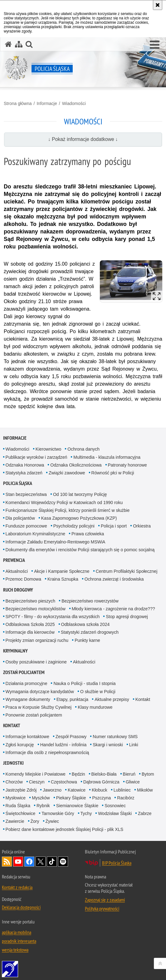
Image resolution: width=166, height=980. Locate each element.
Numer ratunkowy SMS (115, 737)
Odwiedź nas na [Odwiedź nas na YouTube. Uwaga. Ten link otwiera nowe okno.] (18, 862)
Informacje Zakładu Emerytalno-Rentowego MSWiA (56, 542)
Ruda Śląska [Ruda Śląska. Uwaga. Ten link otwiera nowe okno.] (18, 806)
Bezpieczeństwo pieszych (31, 601)
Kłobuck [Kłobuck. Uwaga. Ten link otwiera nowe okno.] (100, 790)
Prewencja (14, 560)
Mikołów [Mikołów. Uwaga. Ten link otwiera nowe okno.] (145, 790)
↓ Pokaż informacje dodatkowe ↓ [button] (83, 139)
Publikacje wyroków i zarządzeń (37, 457)
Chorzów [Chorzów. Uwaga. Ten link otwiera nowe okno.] (14, 782)
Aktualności (17, 571)
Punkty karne (87, 640)
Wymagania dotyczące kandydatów (40, 692)
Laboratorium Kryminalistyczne (35, 534)
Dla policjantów (20, 518)
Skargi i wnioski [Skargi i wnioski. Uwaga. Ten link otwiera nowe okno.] (108, 745)
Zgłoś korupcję (20, 745)
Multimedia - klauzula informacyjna (107, 457)
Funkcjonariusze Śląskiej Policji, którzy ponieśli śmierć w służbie (68, 510)
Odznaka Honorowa (25, 465)
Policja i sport (114, 526)
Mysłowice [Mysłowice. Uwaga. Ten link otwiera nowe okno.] (16, 798)
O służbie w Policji (98, 692)
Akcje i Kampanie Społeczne (62, 571)
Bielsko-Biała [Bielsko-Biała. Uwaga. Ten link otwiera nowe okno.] (104, 774)
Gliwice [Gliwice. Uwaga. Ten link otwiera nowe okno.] (133, 782)
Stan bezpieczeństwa (26, 494)
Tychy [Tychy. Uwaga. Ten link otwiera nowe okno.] (86, 813)
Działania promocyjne (27, 683)
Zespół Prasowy (71, 737)
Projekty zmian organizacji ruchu (37, 640)
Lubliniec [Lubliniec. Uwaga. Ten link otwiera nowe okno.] (122, 790)
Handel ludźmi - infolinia (63, 745)
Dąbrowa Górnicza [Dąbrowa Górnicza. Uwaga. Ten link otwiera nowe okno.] (101, 782)
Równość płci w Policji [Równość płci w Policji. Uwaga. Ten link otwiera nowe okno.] (113, 473)
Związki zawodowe (67, 473)
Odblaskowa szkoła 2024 (85, 624)
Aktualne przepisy (112, 699)
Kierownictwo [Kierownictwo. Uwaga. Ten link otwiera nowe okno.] (48, 449)
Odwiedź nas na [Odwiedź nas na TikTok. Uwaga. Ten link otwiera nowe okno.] (52, 862)
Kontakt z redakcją (17, 887)
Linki (134, 745)
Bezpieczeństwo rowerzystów (90, 601)
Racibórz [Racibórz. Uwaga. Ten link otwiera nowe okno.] (126, 798)
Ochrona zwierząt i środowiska (114, 579)
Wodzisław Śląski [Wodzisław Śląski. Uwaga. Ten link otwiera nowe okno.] (115, 813)
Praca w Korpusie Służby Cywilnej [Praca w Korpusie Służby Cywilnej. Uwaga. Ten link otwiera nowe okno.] (39, 707)
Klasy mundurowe (95, 707)
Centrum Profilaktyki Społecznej (127, 571)
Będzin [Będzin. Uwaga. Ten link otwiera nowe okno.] (78, 774)
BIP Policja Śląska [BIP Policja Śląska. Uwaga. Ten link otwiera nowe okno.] (117, 863)
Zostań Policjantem (24, 672)
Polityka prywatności (102, 908)
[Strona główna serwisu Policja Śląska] (8, 44)
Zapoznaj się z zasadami (105, 900)
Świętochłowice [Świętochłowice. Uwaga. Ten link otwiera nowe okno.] (21, 813)
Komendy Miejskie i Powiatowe (36, 774)
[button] (155, 45)
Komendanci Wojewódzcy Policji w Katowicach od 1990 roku (64, 502)
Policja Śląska (18, 483)
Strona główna (18, 103)
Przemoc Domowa (23, 579)
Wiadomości (74, 103)
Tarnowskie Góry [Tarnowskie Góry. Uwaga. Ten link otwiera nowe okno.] (58, 813)
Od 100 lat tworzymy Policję (80, 494)
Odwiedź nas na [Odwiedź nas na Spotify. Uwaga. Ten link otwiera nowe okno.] (63, 862)
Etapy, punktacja (72, 699)
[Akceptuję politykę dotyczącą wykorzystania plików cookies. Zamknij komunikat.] (158, 5)
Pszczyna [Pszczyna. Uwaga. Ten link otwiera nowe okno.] (101, 798)
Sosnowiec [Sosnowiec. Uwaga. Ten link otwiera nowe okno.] (115, 806)
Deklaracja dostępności (21, 907)
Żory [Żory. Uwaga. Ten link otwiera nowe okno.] (35, 821)
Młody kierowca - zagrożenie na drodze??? (113, 609)
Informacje (47, 103)
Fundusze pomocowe (26, 526)
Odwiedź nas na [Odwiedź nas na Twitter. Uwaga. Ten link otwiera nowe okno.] (41, 862)
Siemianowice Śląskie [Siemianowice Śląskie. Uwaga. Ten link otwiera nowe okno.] (77, 806)
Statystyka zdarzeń (24, 473)
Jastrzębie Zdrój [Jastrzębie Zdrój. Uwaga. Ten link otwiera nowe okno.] (21, 790)
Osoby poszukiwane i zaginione (36, 662)
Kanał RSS (7, 862)
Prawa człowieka (88, 534)
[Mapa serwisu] (19, 44)
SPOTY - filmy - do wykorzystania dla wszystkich (53, 617)
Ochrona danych (83, 449)
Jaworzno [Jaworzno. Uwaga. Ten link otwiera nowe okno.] (52, 790)
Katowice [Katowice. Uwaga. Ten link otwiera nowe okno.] (77, 790)
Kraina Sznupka (63, 579)
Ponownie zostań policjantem (34, 715)
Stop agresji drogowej (127, 617)
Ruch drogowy (18, 590)
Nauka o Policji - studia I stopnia (84, 683)
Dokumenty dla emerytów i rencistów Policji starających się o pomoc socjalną (80, 550)
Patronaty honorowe (127, 465)
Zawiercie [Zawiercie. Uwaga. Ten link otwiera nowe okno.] (15, 821)
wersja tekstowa (15, 950)
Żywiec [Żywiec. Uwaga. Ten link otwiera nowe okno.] (52, 821)
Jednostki (13, 763)
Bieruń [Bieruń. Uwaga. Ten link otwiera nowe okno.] (129, 774)
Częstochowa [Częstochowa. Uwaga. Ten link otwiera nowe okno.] (64, 782)
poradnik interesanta (19, 941)
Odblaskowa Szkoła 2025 (30, 624)
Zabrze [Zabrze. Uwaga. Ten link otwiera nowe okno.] (145, 813)
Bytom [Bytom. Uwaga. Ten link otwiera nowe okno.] (148, 774)
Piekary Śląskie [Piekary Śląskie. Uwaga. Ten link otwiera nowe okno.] (71, 798)
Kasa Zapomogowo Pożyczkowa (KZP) (79, 518)
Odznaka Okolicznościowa (76, 465)
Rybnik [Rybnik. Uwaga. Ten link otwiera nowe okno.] (43, 806)
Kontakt (143, 699)
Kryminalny (15, 651)
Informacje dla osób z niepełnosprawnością (47, 752)
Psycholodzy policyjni (74, 526)
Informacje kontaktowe (27, 737)
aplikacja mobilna (17, 932)
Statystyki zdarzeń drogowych (90, 632)
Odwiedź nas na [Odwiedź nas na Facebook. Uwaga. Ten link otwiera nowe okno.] (29, 862)
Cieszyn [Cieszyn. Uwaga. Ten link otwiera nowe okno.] (37, 782)
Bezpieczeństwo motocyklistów (36, 609)
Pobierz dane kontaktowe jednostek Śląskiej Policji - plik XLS (64, 829)
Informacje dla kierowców (30, 632)
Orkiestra (142, 526)
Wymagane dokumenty (28, 699)
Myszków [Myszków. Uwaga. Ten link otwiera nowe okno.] (41, 798)
